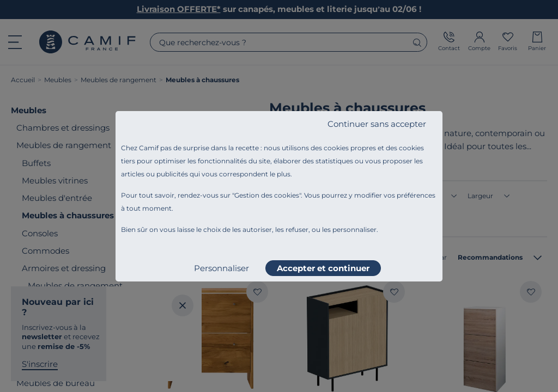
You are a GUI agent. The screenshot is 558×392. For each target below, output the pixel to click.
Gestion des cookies (267, 195)
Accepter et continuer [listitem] (323, 268)
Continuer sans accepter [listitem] (377, 124)
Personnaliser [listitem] (222, 268)
